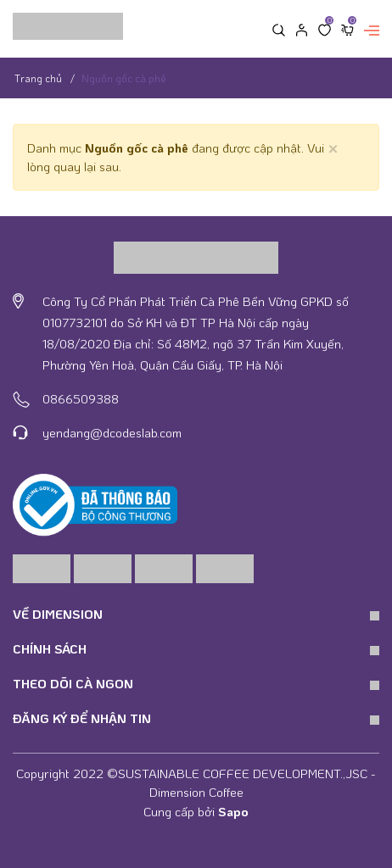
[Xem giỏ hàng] (347, 29)
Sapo (233, 811)
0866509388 (81, 398)
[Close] (333, 147)
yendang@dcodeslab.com (112, 432)
